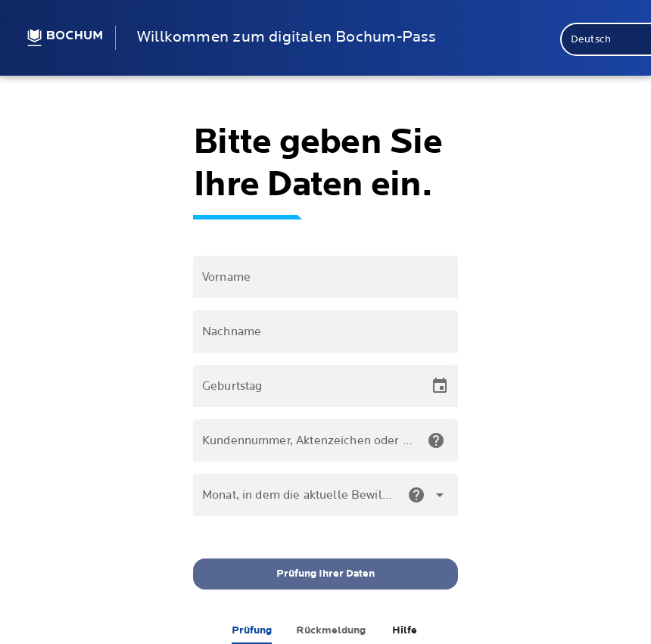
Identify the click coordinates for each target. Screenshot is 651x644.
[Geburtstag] (312, 386)
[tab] (252, 630)
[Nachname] (325, 331)
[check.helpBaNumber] (436, 440)
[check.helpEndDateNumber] (416, 495)
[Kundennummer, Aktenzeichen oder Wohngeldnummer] (308, 440)
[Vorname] (325, 277)
